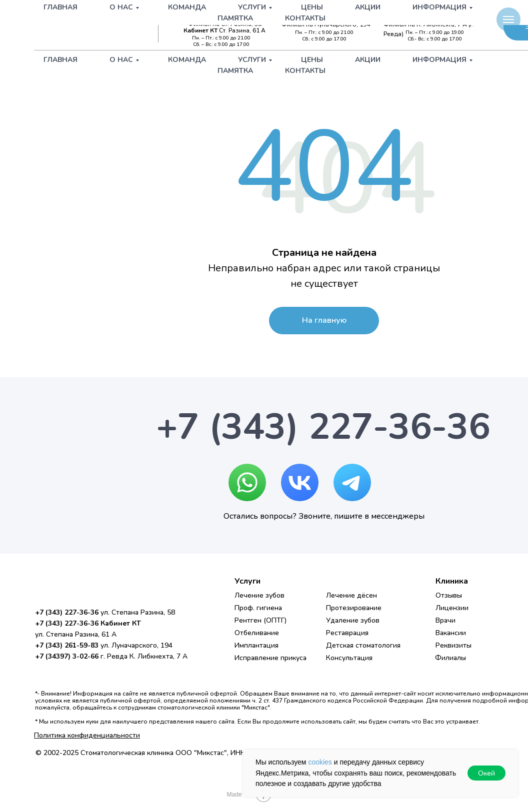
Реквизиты (453, 645)
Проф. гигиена (258, 608)
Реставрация (347, 633)
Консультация (349, 658)
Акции (368, 60)
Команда (187, 60)
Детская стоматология (363, 645)
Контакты (305, 71)
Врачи (445, 620)
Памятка (235, 71)
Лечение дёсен (351, 595)
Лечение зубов (259, 595)
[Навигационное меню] (508, 19)
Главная (60, 60)
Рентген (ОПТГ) (260, 620)
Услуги (252, 60)
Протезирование (354, 608)
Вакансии (451, 633)
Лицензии (452, 608)
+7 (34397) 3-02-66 (439, 16)
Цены (312, 60)
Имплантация (256, 645)
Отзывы (449, 595)
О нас (121, 60)
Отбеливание (257, 633)
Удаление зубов (353, 620)
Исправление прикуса (270, 658)
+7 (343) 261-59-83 (331, 16)
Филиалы (450, 658)
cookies (320, 762)
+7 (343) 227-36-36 (223, 16)
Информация (439, 60)
